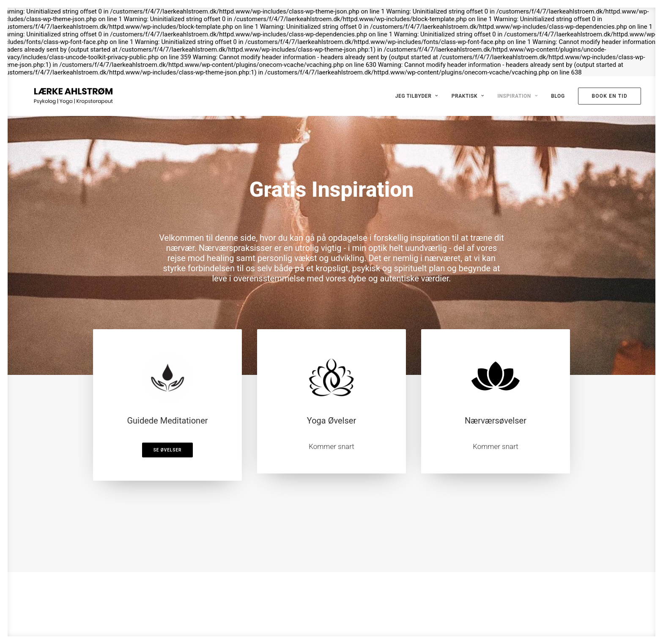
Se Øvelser (168, 450)
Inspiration (517, 96)
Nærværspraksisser (236, 248)
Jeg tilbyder (417, 96)
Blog (558, 96)
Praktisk (468, 96)
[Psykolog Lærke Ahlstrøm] (62, 96)
